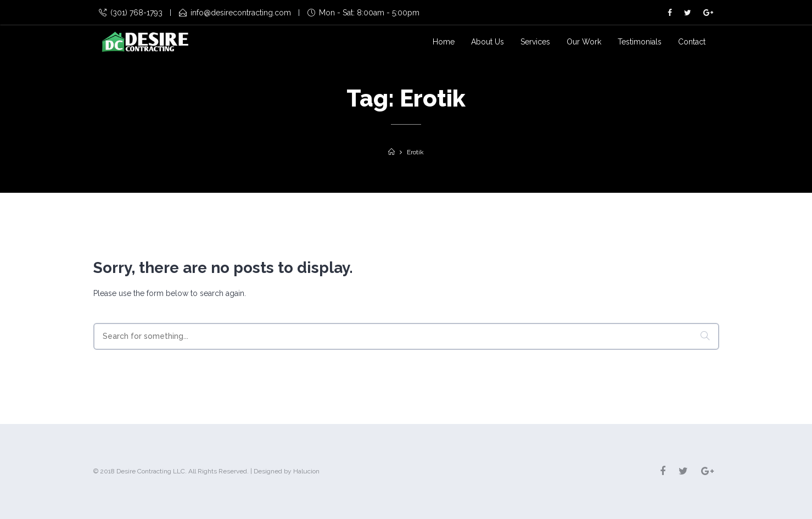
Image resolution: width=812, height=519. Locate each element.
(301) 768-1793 (131, 13)
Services (535, 42)
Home (444, 42)
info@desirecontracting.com (235, 13)
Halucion (306, 471)
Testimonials (640, 42)
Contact (692, 42)
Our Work (584, 42)
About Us (488, 42)
